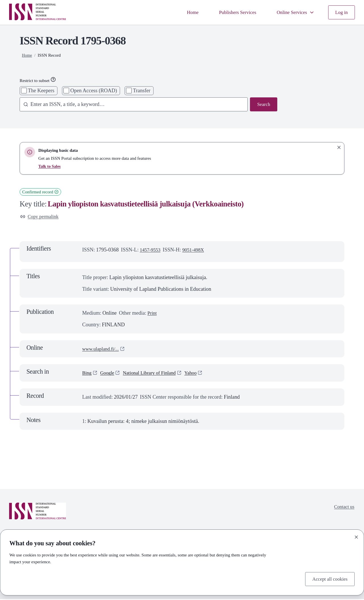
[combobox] (131, 105)
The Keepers (41, 91)
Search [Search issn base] (263, 105)
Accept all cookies (328, 578)
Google (109, 374)
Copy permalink (41, 217)
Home (185, 12)
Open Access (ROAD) (94, 91)
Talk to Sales (50, 166)
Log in (341, 12)
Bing (87, 374)
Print (152, 314)
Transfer (141, 91)
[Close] (356, 536)
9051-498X (196, 251)
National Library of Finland (154, 374)
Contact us (343, 508)
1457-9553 (151, 251)
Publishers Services (232, 12)
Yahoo (198, 374)
